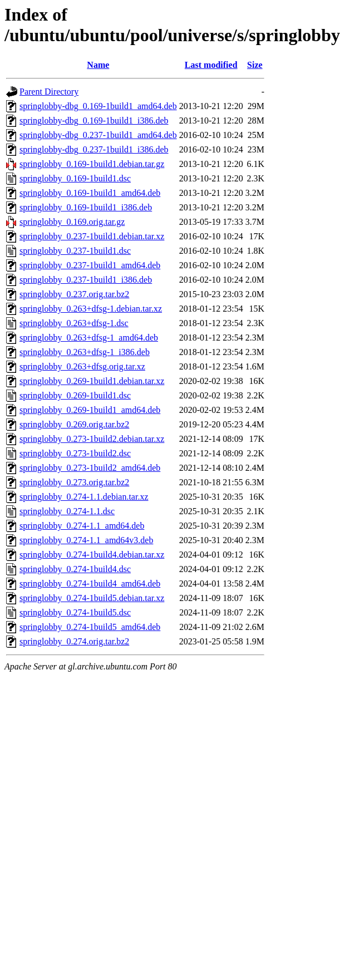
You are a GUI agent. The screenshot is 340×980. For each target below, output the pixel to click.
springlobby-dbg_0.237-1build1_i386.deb (94, 149)
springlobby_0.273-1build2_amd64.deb (90, 468)
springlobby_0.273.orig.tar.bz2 (74, 482)
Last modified (211, 65)
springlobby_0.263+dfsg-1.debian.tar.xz (91, 309)
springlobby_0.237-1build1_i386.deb (86, 280)
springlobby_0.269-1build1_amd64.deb (90, 410)
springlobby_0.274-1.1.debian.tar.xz (84, 497)
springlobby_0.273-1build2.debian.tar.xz (92, 439)
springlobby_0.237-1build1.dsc (75, 251)
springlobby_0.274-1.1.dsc (67, 511)
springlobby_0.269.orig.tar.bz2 (74, 424)
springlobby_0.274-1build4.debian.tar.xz (92, 555)
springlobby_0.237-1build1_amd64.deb (90, 265)
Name (98, 65)
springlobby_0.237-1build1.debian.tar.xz (92, 236)
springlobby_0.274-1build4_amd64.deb (90, 583)
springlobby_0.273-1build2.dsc (75, 453)
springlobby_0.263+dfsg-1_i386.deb (85, 352)
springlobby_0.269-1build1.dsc (75, 395)
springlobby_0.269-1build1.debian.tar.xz (92, 381)
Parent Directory (49, 92)
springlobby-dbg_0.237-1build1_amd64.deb (98, 135)
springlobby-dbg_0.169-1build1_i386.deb (94, 120)
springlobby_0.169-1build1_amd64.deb (90, 193)
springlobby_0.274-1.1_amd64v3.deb (86, 540)
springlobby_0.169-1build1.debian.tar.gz (92, 164)
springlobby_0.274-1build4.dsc (75, 569)
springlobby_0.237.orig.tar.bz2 (74, 294)
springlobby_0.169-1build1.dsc (75, 178)
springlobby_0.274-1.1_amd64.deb (82, 526)
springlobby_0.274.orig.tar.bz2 (74, 641)
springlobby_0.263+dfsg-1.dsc (74, 323)
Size (255, 65)
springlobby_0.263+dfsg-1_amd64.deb (89, 338)
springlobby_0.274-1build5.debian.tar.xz (92, 598)
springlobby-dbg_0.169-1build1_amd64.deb (98, 106)
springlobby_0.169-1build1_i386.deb (86, 207)
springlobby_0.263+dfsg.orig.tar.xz (82, 366)
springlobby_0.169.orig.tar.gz (72, 222)
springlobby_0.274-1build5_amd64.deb (90, 627)
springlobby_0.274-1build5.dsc (75, 612)
